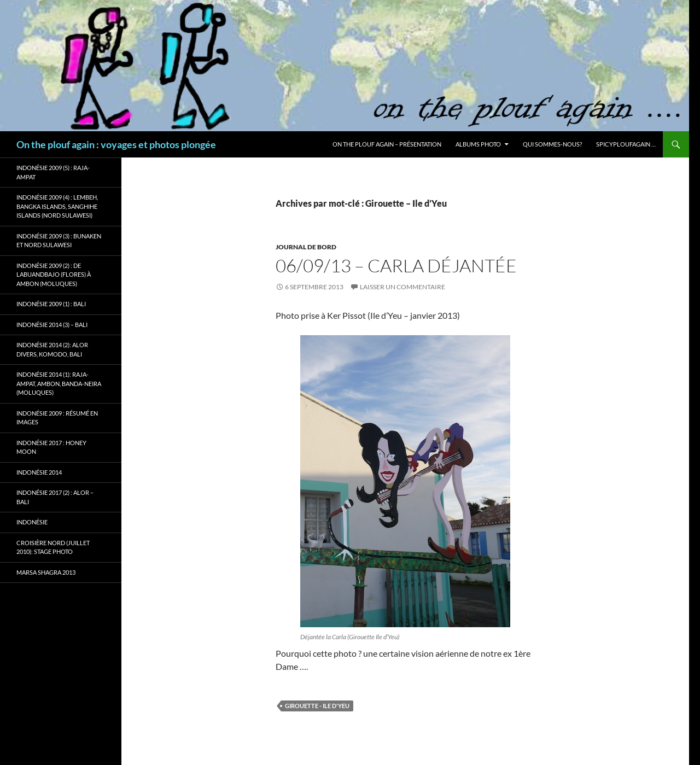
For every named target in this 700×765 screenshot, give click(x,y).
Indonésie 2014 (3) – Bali (52, 325)
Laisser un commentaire (402, 287)
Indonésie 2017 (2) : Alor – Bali (55, 497)
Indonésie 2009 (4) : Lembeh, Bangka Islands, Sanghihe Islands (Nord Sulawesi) (57, 206)
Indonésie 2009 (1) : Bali (51, 304)
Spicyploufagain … (626, 144)
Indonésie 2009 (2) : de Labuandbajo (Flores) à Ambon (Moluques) (54, 275)
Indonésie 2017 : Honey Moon (51, 447)
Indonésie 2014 (39, 472)
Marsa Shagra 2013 (46, 572)
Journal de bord (306, 247)
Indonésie (32, 522)
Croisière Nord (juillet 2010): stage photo (53, 547)
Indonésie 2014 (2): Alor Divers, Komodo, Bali (52, 349)
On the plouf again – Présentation (387, 144)
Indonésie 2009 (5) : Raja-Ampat (53, 172)
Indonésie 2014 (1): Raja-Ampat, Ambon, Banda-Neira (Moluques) (59, 383)
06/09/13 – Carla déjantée (396, 265)
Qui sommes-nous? (552, 144)
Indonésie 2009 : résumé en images (57, 418)
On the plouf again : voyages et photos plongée (116, 144)
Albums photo (478, 144)
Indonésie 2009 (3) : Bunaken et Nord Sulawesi (59, 241)
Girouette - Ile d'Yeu (317, 706)
